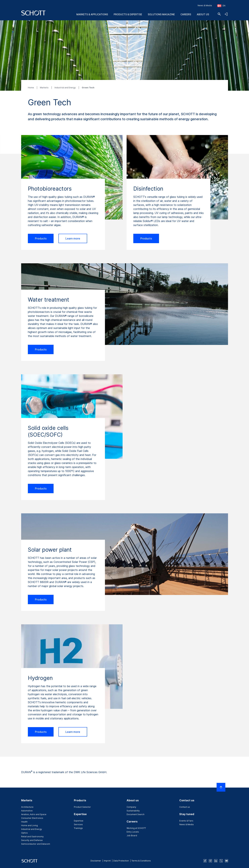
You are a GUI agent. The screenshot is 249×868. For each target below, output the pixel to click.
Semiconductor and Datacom (36, 844)
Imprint (107, 861)
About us (203, 14)
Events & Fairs (186, 821)
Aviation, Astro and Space (34, 814)
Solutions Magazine (161, 14)
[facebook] (205, 861)
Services (78, 824)
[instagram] (210, 861)
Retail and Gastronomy (32, 837)
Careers (186, 14)
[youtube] (227, 861)
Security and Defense (32, 840)
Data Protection (121, 861)
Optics (24, 833)
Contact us (185, 807)
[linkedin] (216, 861)
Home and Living (29, 825)
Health (24, 822)
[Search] (219, 14)
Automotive (27, 811)
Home (31, 88)
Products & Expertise (128, 14)
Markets (44, 88)
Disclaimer (96, 861)
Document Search (135, 814)
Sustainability (133, 811)
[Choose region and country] (221, 6)
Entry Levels (133, 832)
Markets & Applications (92, 14)
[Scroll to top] (221, 787)
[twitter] (221, 861)
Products (41, 238)
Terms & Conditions (141, 861)
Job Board (132, 836)
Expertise (79, 821)
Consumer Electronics (32, 818)
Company (131, 807)
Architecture (27, 807)
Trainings (78, 828)
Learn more (73, 238)
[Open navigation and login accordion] (226, 14)
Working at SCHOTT (136, 828)
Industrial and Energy (65, 88)
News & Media (205, 5)
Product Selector (82, 807)
